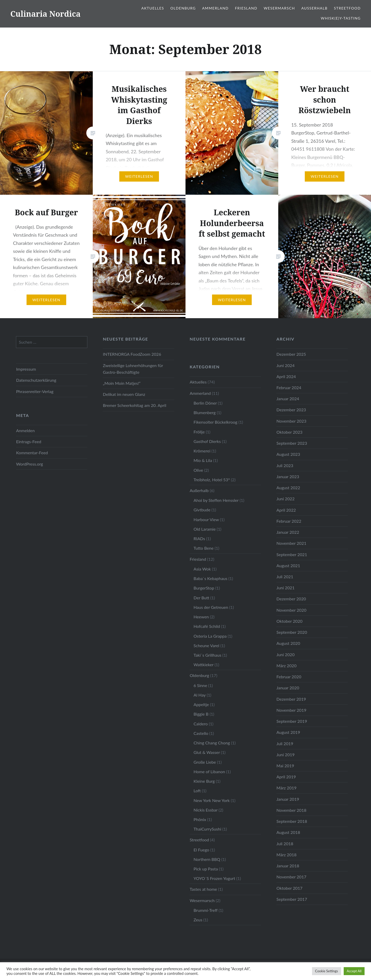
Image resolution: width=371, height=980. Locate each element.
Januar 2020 (288, 688)
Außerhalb (314, 8)
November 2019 (291, 710)
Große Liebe (205, 762)
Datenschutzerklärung (36, 380)
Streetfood (347, 8)
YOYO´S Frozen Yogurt (214, 878)
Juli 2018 (285, 844)
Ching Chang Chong (212, 743)
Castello (201, 733)
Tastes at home (203, 889)
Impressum (26, 369)
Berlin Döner (205, 403)
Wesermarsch (279, 8)
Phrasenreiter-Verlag (35, 391)
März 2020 (286, 666)
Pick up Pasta (206, 869)
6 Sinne (200, 685)
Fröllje (199, 432)
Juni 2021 (285, 588)
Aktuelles (153, 8)
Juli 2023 (285, 465)
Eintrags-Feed (29, 442)
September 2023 (292, 443)
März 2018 (286, 855)
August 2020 (288, 643)
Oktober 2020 (289, 621)
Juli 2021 (285, 577)
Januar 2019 (288, 799)
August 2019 (288, 732)
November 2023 (291, 421)
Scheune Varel (206, 645)
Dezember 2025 (291, 354)
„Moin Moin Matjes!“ (122, 383)
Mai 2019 (285, 766)
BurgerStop (204, 588)
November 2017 (291, 877)
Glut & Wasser (207, 752)
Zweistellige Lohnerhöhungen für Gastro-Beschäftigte (133, 369)
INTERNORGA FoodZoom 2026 (132, 354)
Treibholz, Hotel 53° (212, 480)
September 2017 (292, 899)
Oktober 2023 (289, 432)
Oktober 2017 (289, 888)
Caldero (201, 724)
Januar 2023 (288, 476)
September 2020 (292, 632)
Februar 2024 (289, 387)
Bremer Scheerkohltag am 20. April (134, 405)
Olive (198, 470)
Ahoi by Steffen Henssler (216, 500)
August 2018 (288, 832)
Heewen (201, 617)
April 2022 (286, 510)
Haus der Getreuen (211, 607)
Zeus (198, 920)
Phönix (200, 819)
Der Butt (201, 598)
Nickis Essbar (205, 810)
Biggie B (201, 714)
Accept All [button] (354, 971)
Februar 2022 (289, 521)
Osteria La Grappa (210, 636)
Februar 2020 (289, 677)
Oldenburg (183, 8)
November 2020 (291, 610)
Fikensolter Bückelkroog (215, 422)
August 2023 (288, 454)
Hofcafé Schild (207, 626)
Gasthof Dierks (207, 441)
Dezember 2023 (291, 410)
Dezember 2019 (291, 699)
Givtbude (202, 510)
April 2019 (286, 777)
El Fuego (201, 850)
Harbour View (206, 519)
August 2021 (288, 565)
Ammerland (215, 8)
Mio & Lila (203, 460)
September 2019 (292, 721)
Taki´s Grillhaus (207, 655)
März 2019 (286, 788)
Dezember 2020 (291, 599)
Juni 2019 (285, 755)
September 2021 (292, 554)
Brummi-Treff (205, 910)
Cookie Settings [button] (327, 971)
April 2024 (286, 376)
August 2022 (288, 488)
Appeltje (201, 704)
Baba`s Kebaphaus (210, 578)
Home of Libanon (209, 772)
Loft (197, 791)
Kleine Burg (204, 781)
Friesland (246, 8)
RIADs (199, 538)
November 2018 (291, 810)
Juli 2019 (285, 743)
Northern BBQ (207, 859)
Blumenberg (205, 412)
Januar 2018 (288, 866)
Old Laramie (205, 529)
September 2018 (292, 821)
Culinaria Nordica (45, 14)
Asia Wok (202, 569)
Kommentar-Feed (32, 453)
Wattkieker (203, 665)
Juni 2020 (285, 654)
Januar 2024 (288, 399)
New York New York (212, 800)
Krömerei (202, 451)
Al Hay (200, 695)
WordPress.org (29, 464)
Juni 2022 (285, 499)
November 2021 (291, 543)
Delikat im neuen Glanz (124, 394)
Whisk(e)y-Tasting (341, 18)
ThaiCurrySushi (207, 829)
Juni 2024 (285, 365)
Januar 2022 (288, 532)
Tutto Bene (204, 548)
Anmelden (25, 430)
